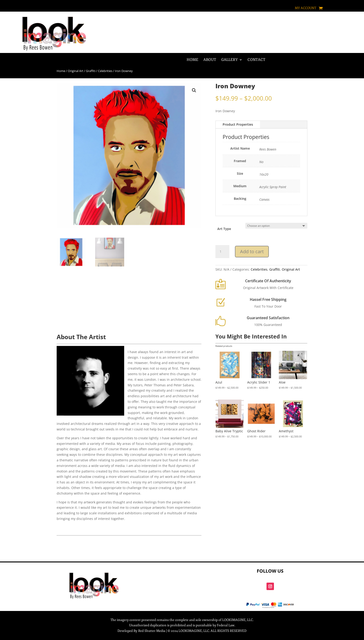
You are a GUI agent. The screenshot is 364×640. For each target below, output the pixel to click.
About (210, 60)
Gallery (229, 60)
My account (305, 8)
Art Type (224, 229)
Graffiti (91, 71)
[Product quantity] (222, 252)
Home (192, 60)
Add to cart (252, 251)
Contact (256, 60)
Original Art (76, 71)
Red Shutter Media (152, 631)
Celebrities (105, 71)
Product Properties (238, 124)
